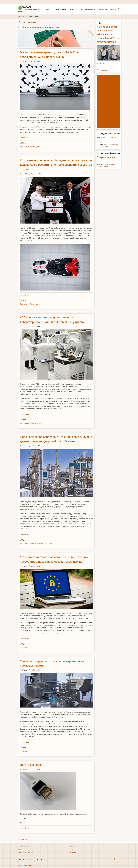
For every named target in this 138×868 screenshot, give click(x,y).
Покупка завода (106, 157)
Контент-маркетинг (108, 138)
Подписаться (23, 839)
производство (73, 9)
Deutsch (73, 849)
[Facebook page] (20, 2)
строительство (60, 9)
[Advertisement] (109, 102)
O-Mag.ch (22, 849)
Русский (73, 852)
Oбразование (47, 544)
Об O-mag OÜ (24, 846)
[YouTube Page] (24, 2)
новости (113, 9)
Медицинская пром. (88, 9)
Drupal (30, 865)
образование (103, 9)
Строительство (102, 147)
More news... (104, 70)
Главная (21, 17)
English (72, 846)
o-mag (26, 7)
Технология (48, 9)
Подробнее (24, 138)
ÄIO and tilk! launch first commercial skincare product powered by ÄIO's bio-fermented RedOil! (108, 34)
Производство (35, 147)
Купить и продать (111, 144)
